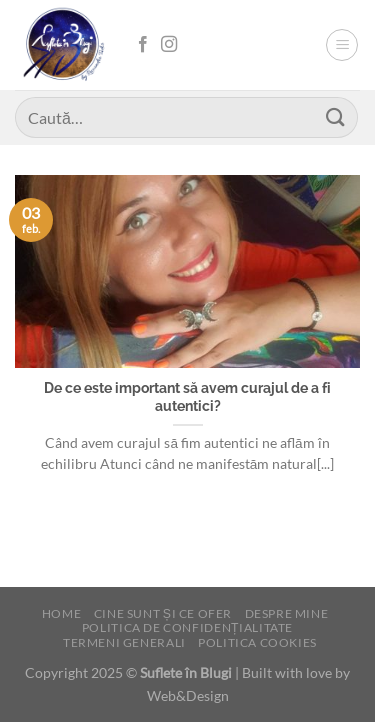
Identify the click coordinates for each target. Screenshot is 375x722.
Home (61, 613)
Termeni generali (124, 642)
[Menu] (342, 45)
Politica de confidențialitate (187, 627)
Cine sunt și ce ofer (163, 613)
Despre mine (287, 613)
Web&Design (188, 695)
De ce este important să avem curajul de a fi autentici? (187, 397)
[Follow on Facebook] (143, 45)
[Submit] (336, 117)
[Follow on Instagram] (169, 45)
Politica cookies (257, 642)
